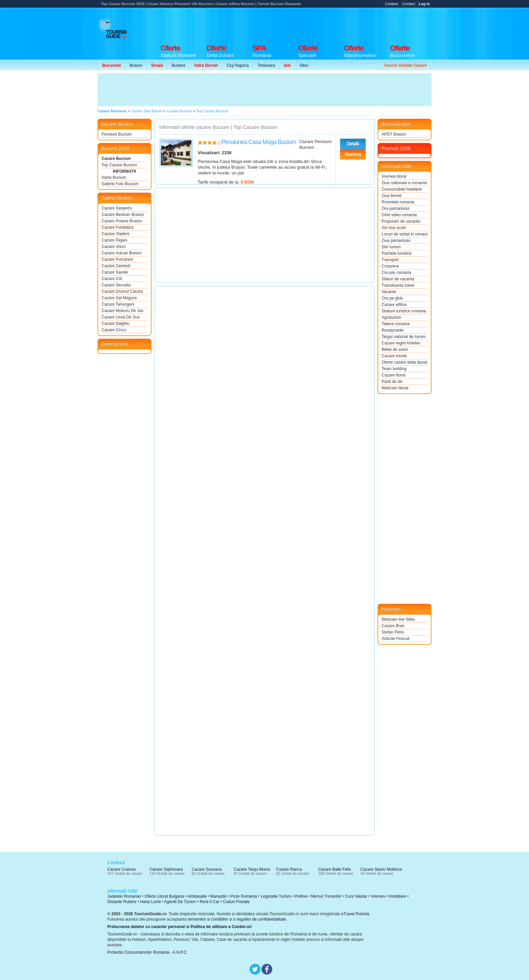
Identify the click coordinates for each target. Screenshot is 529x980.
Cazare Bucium (116, 159)
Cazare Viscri (114, 247)
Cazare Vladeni (115, 234)
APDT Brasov (394, 134)
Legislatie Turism (276, 896)
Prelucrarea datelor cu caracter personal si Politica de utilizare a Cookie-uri (179, 927)
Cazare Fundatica (118, 227)
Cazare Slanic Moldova (381, 869)
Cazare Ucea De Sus (121, 317)
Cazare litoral (394, 375)
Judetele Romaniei (124, 896)
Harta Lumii (150, 902)
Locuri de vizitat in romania (405, 234)
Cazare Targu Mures (252, 869)
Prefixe (301, 896)
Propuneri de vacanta (401, 221)
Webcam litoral (395, 388)
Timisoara (266, 65)
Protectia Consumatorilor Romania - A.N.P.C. (148, 952)
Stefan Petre (393, 632)
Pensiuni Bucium (117, 134)
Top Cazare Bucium (119, 165)
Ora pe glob (392, 298)
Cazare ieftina (394, 305)
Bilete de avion (395, 349)
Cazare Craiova (121, 869)
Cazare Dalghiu (116, 324)
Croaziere (390, 266)
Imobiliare (397, 896)
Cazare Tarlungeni (118, 304)
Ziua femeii (392, 196)
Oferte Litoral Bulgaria (164, 896)
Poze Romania (244, 896)
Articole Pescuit (396, 639)
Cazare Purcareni (117, 259)
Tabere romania (396, 324)
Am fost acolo (394, 228)
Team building (394, 369)
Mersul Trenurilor (326, 896)
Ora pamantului (395, 208)
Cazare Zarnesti (116, 266)
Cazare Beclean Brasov (123, 215)
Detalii (353, 144)
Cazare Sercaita (116, 285)
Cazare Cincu (114, 330)
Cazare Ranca (289, 869)
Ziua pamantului (396, 241)
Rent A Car (210, 902)
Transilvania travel (398, 285)
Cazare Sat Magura (119, 298)
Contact (409, 4)
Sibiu (304, 65)
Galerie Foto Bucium (120, 184)
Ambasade (197, 896)
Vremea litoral (394, 176)
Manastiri (218, 896)
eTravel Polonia (355, 914)
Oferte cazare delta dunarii (405, 362)
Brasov (136, 65)
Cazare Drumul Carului (122, 291)
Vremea (378, 896)
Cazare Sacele (115, 272)
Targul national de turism (404, 337)
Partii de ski (392, 382)
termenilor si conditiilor (208, 919)
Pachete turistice (397, 253)
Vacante (389, 292)
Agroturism (391, 317)
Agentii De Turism (180, 902)
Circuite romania (396, 273)
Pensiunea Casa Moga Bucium (259, 142)
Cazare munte (394, 356)
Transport (390, 260)
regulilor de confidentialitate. (262, 919)
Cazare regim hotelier (401, 343)
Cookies (392, 4)
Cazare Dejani (114, 240)
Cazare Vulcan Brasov (122, 253)
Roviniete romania (398, 202)
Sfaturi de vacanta (398, 279)
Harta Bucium (114, 177)
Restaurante (393, 330)
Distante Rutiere (122, 902)
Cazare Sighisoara (166, 869)
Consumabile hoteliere (402, 189)
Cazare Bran (393, 626)
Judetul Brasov (117, 198)
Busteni (178, 65)
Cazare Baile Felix (335, 869)
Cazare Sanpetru (117, 208)
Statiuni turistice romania (404, 311)
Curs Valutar (356, 896)
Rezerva (353, 154)
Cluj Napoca (238, 65)
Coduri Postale (236, 902)
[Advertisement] (309, 24)
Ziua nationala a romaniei (404, 183)
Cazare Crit (112, 279)
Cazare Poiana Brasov (122, 221)
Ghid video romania (399, 215)
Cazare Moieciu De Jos (122, 311)
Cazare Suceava (207, 869)
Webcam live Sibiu (398, 619)
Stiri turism (391, 247)
